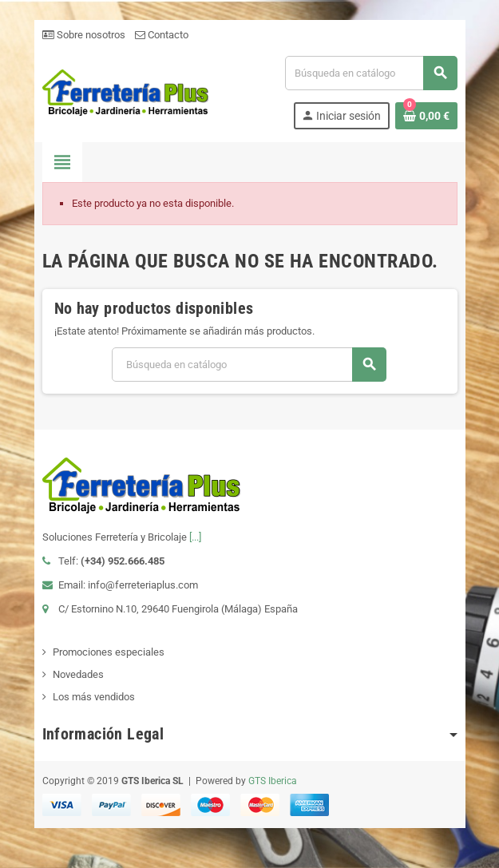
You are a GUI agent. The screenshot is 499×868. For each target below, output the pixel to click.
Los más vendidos (94, 697)
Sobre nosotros (84, 35)
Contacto (162, 35)
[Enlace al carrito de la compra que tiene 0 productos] (426, 116)
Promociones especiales (109, 652)
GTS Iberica (273, 781)
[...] (195, 537)
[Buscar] (370, 73)
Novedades (78, 674)
